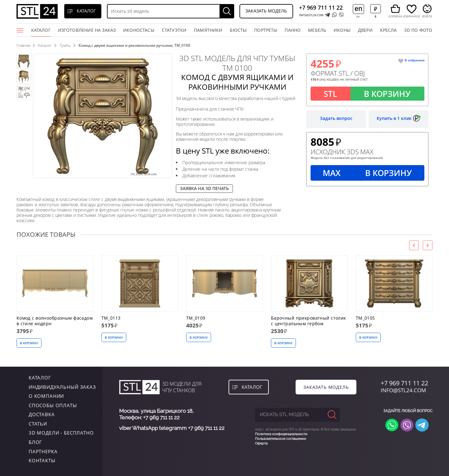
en (358, 8)
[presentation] (414, 245)
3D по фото (418, 30)
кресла (389, 30)
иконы (342, 30)
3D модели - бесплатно (61, 433)
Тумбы (65, 45)
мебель (317, 30)
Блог (35, 442)
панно (293, 30)
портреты (266, 30)
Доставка (42, 414)
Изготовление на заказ (87, 30)
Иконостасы (139, 30)
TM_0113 (111, 318)
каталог (40, 378)
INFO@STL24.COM (311, 15)
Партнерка (43, 451)
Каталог (41, 32)
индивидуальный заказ (62, 387)
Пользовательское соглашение (280, 439)
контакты (42, 460)
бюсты (238, 30)
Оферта (261, 443)
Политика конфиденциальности (281, 434)
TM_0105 (365, 318)
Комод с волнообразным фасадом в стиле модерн (55, 321)
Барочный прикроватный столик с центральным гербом (309, 321)
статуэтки (174, 30)
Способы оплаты (53, 405)
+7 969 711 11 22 (321, 7)
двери (365, 30)
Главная (23, 45)
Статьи (38, 424)
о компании (46, 396)
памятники (208, 30)
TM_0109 (196, 318)
